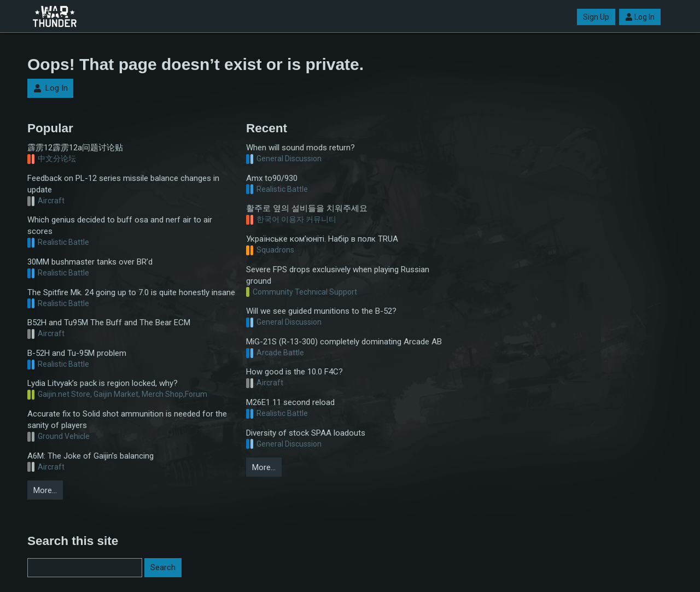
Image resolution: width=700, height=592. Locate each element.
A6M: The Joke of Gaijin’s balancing (91, 456)
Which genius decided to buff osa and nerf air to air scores (120, 225)
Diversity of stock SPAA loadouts (306, 433)
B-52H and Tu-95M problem (77, 353)
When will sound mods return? (301, 148)
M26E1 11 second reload (290, 402)
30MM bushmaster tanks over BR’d (90, 262)
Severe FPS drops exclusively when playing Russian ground (338, 275)
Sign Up (596, 17)
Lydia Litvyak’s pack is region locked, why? (103, 383)
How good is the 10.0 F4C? (294, 372)
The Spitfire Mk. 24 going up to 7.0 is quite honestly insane (131, 292)
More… (45, 490)
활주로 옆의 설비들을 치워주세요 (307, 208)
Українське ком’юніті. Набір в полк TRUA (322, 239)
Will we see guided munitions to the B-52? (321, 311)
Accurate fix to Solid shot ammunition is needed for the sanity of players (127, 420)
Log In (640, 17)
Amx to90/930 (272, 178)
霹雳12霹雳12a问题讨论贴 (75, 148)
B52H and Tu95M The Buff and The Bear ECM (109, 323)
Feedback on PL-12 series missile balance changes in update (123, 184)
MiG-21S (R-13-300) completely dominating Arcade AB (344, 342)
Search (163, 567)
